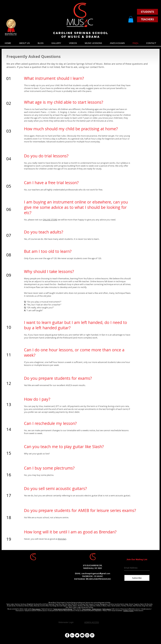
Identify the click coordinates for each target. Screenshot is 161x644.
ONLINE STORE (50, 220)
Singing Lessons (97, 609)
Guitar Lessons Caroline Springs (63, 609)
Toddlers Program (128, 611)
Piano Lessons (36, 609)
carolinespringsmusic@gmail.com (96, 573)
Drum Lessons (87, 609)
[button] (131, 19)
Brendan (62, 539)
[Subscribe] (137, 578)
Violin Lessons (107, 609)
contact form (97, 67)
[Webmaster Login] (66, 622)
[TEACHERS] (147, 19)
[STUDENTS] (147, 12)
